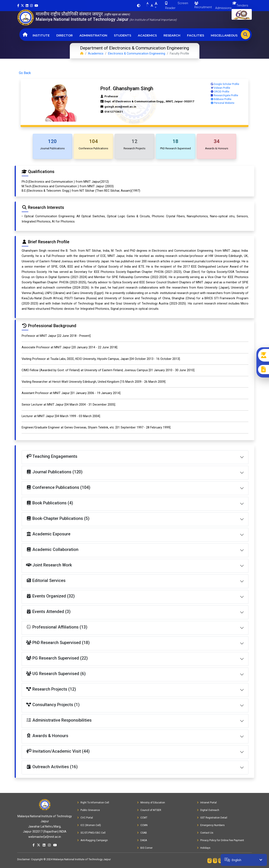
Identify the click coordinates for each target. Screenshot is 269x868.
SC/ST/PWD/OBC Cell (91, 833)
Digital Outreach (208, 810)
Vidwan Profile (220, 88)
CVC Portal (85, 818)
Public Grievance (88, 810)
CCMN (142, 825)
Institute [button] (41, 35)
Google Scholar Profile (225, 84)
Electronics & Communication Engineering (137, 54)
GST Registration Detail (212, 818)
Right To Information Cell (93, 803)
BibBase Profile (221, 99)
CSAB (142, 833)
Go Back (25, 73)
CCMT (142, 818)
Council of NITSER (149, 810)
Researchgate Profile (224, 95)
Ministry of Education (151, 803)
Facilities (196, 35)
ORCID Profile (220, 92)
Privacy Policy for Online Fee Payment (220, 840)
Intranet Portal (207, 803)
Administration (93, 35)
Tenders (242, 5)
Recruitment (203, 5)
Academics (147, 35)
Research (172, 35)
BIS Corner (145, 848)
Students (123, 35)
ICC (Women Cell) (89, 825)
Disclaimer (24, 859)
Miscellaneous (224, 35)
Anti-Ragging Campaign (92, 840)
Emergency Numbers (211, 825)
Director (65, 35)
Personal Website (223, 103)
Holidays (204, 848)
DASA (142, 840)
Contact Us (205, 833)
